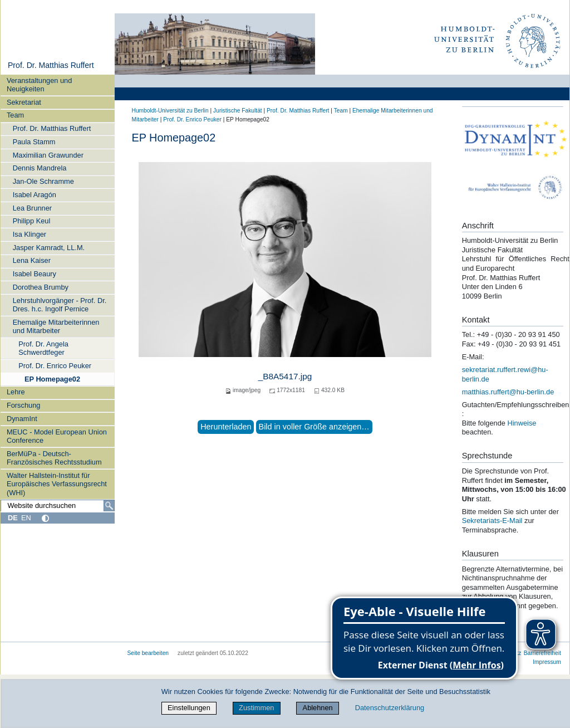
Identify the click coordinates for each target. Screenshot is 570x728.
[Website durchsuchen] (57, 506)
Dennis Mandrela (40, 168)
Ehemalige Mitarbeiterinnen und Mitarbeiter (56, 326)
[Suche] (109, 506)
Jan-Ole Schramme (43, 181)
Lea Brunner (32, 208)
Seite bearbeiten (148, 653)
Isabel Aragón (35, 195)
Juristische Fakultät (238, 111)
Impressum (547, 662)
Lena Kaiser (32, 260)
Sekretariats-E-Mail (492, 521)
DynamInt (22, 419)
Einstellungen (189, 708)
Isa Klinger (30, 234)
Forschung (23, 405)
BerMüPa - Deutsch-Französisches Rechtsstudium (54, 458)
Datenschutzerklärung (390, 708)
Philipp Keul (32, 221)
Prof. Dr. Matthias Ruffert (51, 65)
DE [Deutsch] (13, 518)
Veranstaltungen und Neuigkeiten (39, 85)
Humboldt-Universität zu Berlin (170, 111)
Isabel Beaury (35, 274)
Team (15, 115)
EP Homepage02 (52, 379)
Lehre (16, 392)
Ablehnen (318, 708)
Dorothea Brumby (41, 287)
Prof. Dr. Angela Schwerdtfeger (43, 348)
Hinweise (522, 423)
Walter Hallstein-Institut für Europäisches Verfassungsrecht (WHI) (57, 484)
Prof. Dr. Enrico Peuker (55, 366)
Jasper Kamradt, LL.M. (49, 248)
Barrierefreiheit (542, 653)
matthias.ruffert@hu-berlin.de (508, 392)
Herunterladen (226, 427)
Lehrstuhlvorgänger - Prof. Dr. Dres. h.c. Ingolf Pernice (60, 305)
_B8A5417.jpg (285, 376)
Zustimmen (256, 708)
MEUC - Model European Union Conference (57, 436)
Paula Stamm (34, 142)
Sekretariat (24, 102)
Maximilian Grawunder (48, 155)
